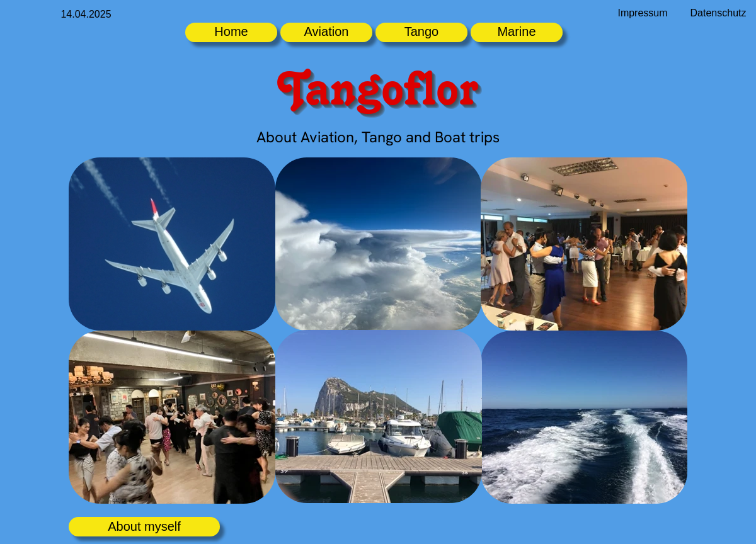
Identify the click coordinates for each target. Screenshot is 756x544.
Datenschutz (719, 13)
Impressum (642, 13)
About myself (144, 526)
